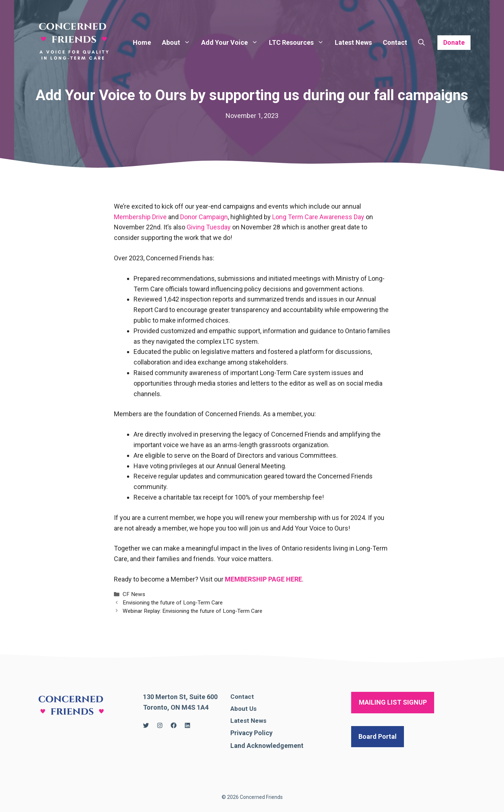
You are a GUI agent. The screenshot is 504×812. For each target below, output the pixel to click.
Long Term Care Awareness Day (318, 217)
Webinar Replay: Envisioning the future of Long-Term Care (193, 611)
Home (142, 42)
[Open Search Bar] (421, 43)
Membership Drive (140, 217)
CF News (134, 594)
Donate (454, 42)
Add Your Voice (232, 43)
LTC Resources (299, 43)
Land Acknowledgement (267, 746)
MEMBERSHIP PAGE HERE (263, 579)
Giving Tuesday (209, 227)
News (259, 721)
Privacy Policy (251, 733)
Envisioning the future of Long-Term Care (173, 603)
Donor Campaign (204, 217)
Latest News (353, 42)
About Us (243, 709)
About (179, 43)
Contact (395, 42)
